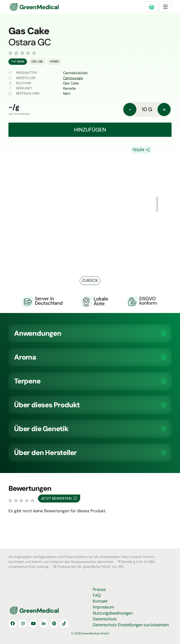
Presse (99, 589)
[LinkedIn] (44, 624)
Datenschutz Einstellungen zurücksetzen (131, 625)
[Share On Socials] (141, 150)
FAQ (97, 595)
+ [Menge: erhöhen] (164, 109)
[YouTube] (33, 624)
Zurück (90, 280)
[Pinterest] (54, 624)
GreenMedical (25, 7)
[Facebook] (13, 624)
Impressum (103, 607)
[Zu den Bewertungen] (22, 53)
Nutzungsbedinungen (113, 613)
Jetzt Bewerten (59, 498)
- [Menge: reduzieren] (130, 109)
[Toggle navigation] (165, 7)
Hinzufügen (90, 130)
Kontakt (100, 601)
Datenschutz (105, 619)
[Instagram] (23, 624)
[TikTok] (64, 624)
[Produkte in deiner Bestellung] (152, 7)
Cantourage (73, 78)
